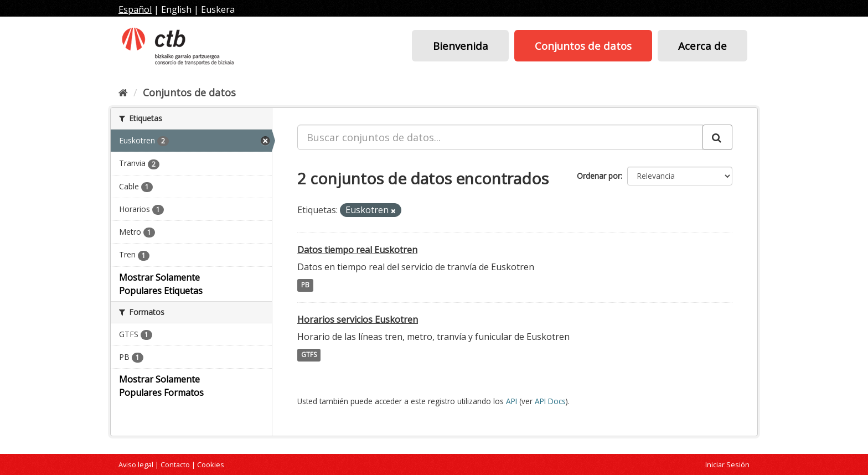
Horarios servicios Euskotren (358, 319)
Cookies (211, 464)
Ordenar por (599, 176)
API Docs (550, 401)
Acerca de (702, 46)
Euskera (218, 9)
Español (135, 9)
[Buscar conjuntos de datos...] (500, 137)
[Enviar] (717, 137)
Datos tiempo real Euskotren (357, 250)
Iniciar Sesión (727, 464)
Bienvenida (461, 46)
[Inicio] (123, 92)
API (512, 401)
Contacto (175, 464)
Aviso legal (136, 464)
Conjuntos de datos (583, 46)
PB (305, 285)
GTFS (309, 355)
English (176, 9)
